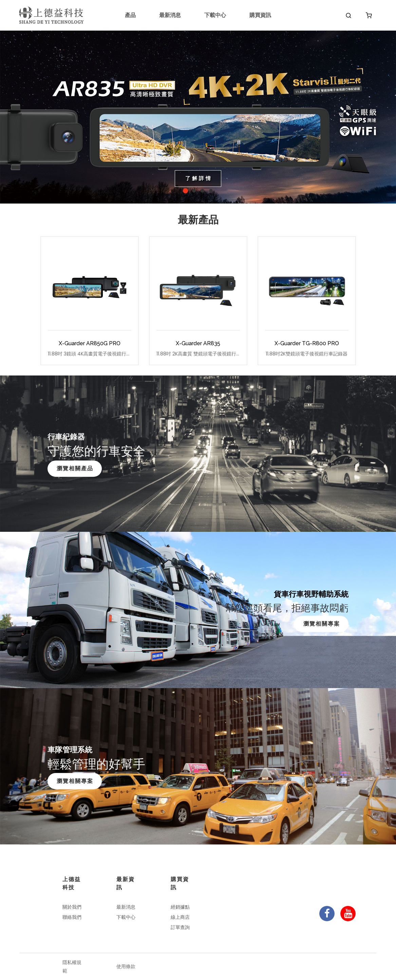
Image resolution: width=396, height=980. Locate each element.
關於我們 (72, 907)
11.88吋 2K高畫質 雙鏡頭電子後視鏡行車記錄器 (198, 354)
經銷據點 (180, 907)
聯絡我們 (72, 917)
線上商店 (180, 917)
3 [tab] (202, 191)
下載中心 (215, 15)
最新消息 (170, 15)
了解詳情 (199, 178)
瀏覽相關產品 (75, 468)
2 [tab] (194, 191)
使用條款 (126, 966)
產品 (130, 15)
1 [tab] (185, 191)
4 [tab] (211, 191)
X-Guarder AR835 (198, 343)
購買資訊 (260, 15)
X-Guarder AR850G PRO (90, 343)
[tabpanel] (198, 117)
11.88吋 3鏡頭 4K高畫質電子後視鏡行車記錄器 (90, 354)
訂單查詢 (180, 927)
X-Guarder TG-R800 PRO (307, 343)
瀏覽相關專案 (322, 624)
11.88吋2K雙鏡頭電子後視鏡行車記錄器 (307, 354)
